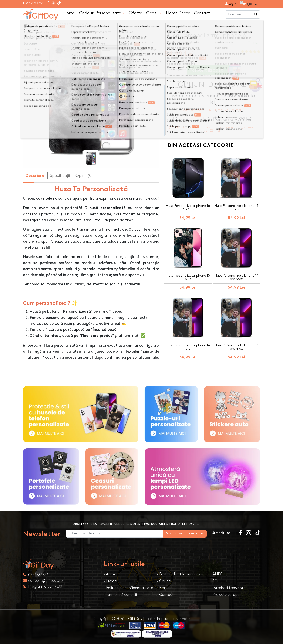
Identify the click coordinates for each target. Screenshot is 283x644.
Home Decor (178, 13)
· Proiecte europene (227, 595)
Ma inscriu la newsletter (185, 533)
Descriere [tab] (35, 176)
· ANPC (217, 574)
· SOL (215, 581)
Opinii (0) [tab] (84, 176)
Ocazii (154, 13)
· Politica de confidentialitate (128, 588)
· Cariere (164, 581)
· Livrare (111, 581)
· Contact (165, 595)
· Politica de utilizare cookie (180, 574)
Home (69, 13)
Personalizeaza (214, 70)
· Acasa (110, 574)
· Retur (163, 588)
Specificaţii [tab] (60, 176)
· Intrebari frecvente (228, 588)
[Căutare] (256, 14)
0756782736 (35, 4)
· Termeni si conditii (120, 595)
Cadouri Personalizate (102, 13)
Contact (202, 13)
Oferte (135, 13)
